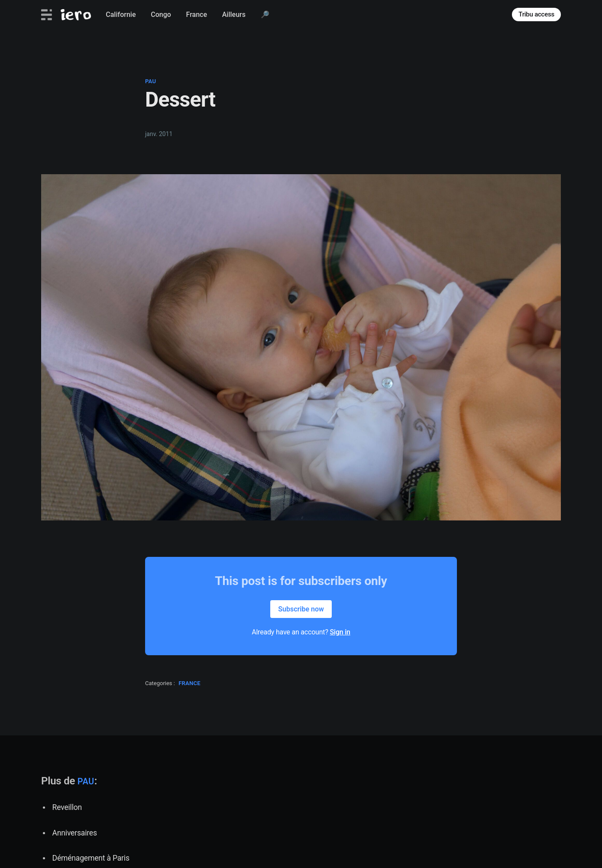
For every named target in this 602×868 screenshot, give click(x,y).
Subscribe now (301, 609)
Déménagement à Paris (91, 858)
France (197, 15)
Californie (121, 15)
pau (150, 81)
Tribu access (536, 14)
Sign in (340, 632)
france (189, 683)
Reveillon (67, 807)
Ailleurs (234, 15)
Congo (161, 15)
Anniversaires (75, 833)
